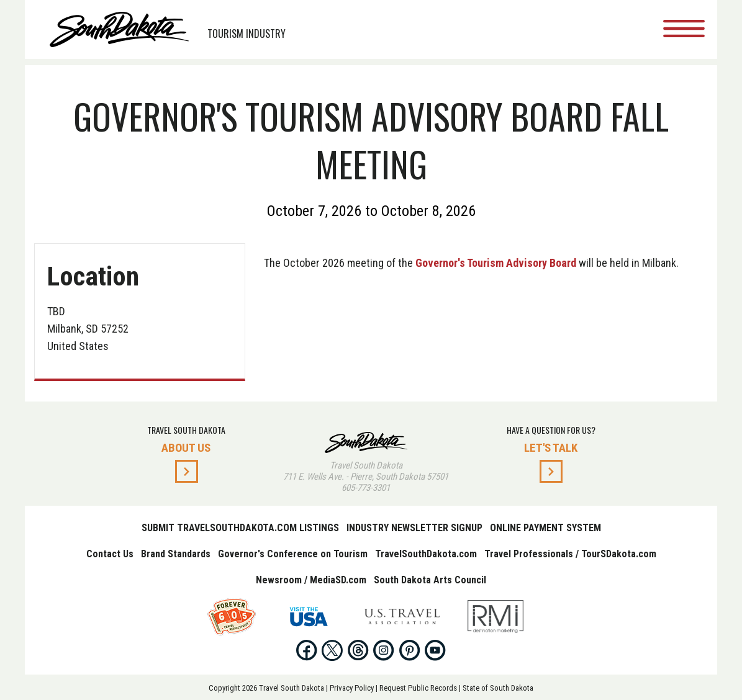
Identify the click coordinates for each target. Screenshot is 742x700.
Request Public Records (418, 688)
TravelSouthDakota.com (426, 554)
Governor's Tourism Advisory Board (496, 263)
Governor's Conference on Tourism (293, 554)
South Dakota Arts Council (430, 580)
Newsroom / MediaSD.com (311, 580)
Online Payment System (545, 528)
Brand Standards (176, 554)
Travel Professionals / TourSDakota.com (570, 554)
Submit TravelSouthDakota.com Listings (240, 528)
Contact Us (110, 554)
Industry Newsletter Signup (414, 528)
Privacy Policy (352, 688)
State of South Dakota (498, 688)
